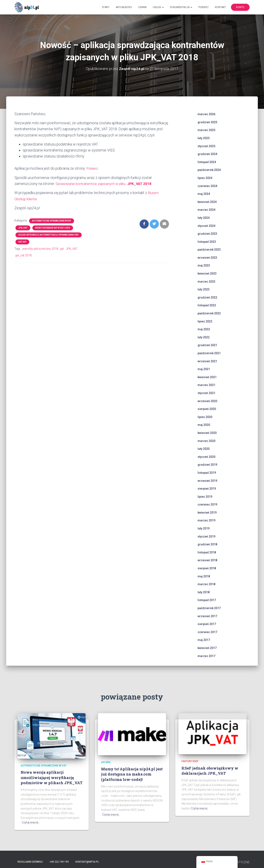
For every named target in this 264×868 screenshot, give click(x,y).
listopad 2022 (207, 305)
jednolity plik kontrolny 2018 (40, 248)
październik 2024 (209, 170)
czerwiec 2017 (207, 632)
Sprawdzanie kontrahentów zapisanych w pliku (106, 183)
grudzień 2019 (207, 465)
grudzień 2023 (207, 234)
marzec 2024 (206, 210)
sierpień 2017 (207, 624)
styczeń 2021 (206, 393)
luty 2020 (204, 449)
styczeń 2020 (206, 457)
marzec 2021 (206, 385)
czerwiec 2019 (207, 504)
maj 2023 (204, 265)
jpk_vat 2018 (24, 255)
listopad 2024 (207, 162)
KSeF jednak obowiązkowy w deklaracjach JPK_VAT (210, 770)
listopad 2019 (207, 472)
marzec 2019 (206, 520)
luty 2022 (204, 337)
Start (106, 7)
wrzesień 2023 (207, 257)
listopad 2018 (207, 552)
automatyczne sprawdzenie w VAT (52, 220)
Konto (240, 7)
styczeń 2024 (206, 226)
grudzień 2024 (207, 154)
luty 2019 (204, 528)
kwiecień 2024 (207, 202)
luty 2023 (204, 289)
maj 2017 (204, 640)
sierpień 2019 (207, 489)
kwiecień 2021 (207, 377)
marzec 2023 (206, 281)
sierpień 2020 (207, 409)
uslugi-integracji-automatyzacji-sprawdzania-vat (49, 234)
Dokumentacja (181, 7)
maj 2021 (204, 369)
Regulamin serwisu (30, 862)
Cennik (142, 7)
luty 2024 (204, 218)
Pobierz (204, 7)
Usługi (158, 7)
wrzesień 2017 (207, 616)
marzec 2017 (206, 656)
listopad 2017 (207, 600)
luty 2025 (204, 138)
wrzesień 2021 (207, 361)
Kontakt (220, 7)
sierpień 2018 (207, 568)
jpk (62, 248)
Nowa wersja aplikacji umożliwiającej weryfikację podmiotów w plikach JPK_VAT (52, 777)
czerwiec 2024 (207, 186)
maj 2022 (204, 329)
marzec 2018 (206, 584)
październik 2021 (209, 353)
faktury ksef (190, 761)
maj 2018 (204, 576)
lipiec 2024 (205, 178)
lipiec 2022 (205, 321)
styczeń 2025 (206, 146)
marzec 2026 (206, 114)
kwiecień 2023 (207, 274)
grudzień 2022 (207, 297)
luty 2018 (204, 592)
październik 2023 (209, 250)
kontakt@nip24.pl (87, 862)
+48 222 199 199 (59, 862)
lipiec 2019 (205, 496)
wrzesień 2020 (207, 401)
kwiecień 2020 (207, 433)
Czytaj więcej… (31, 822)
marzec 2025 (206, 130)
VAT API (22, 241)
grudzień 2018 (207, 544)
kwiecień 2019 (207, 512)
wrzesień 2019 (207, 481)
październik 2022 (209, 313)
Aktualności (124, 7)
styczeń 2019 (206, 536)
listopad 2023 (207, 242)
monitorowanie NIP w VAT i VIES (53, 227)
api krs (106, 762)
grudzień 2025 (207, 122)
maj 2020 (204, 425)
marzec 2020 (206, 441)
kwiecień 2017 (207, 648)
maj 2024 (204, 194)
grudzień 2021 (207, 345)
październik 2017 (209, 608)
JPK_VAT (23, 227)
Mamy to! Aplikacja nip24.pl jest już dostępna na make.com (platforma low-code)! (132, 774)
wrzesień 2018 (207, 560)
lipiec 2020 (205, 417)
